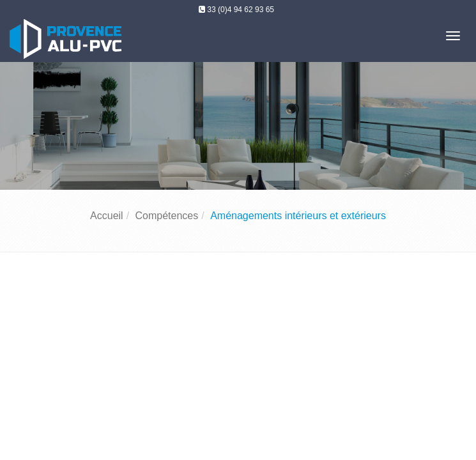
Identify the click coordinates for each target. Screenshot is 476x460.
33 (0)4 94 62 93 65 (241, 10)
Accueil (107, 216)
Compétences (167, 216)
